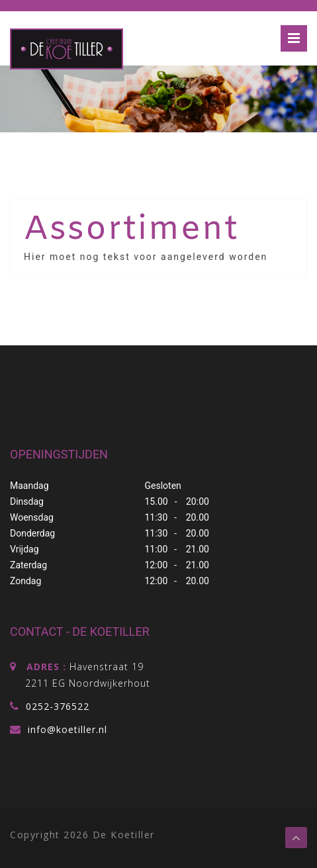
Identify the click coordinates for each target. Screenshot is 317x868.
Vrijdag (24, 549)
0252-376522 (58, 706)
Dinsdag (27, 501)
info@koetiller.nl (66, 729)
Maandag (29, 486)
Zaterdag (28, 565)
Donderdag (32, 533)
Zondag (25, 581)
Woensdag (32, 517)
